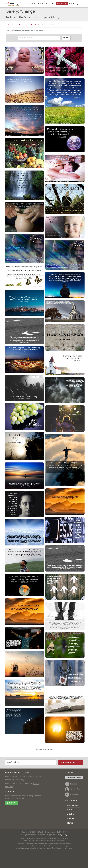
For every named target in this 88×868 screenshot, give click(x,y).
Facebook (71, 784)
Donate (11, 803)
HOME (72, 4)
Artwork (62, 4)
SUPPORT (11, 791)
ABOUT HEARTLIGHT (18, 772)
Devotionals (73, 805)
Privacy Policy (62, 835)
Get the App (73, 789)
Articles (50, 4)
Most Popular (35, 25)
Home (70, 823)
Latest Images (24, 25)
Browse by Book (48, 25)
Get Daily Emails (74, 778)
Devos (32, 4)
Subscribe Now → (71, 762)
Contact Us (72, 795)
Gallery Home (12, 25)
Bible (40, 4)
